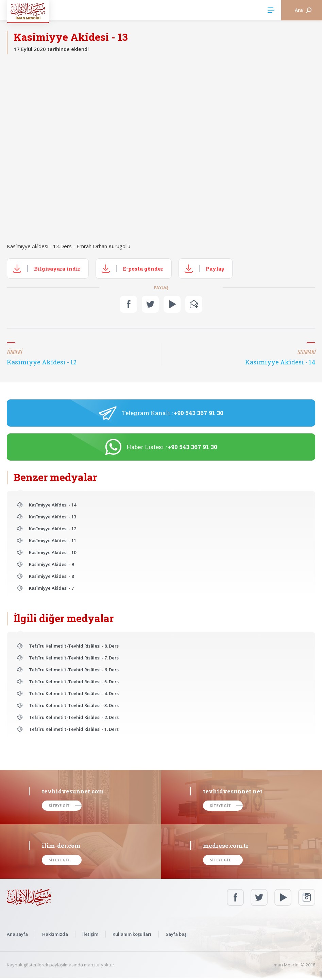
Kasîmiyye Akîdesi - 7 (51, 588)
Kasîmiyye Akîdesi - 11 (53, 540)
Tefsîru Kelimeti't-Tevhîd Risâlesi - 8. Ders (74, 646)
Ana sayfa (17, 934)
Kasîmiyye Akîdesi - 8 (51, 576)
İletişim (90, 934)
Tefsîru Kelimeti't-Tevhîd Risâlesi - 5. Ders (74, 682)
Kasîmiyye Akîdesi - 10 (53, 552)
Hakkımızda (55, 934)
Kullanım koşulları (132, 934)
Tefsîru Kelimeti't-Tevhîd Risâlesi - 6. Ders (74, 670)
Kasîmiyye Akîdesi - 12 (53, 529)
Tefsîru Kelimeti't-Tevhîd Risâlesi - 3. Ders (74, 705)
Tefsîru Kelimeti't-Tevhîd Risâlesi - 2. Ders (74, 717)
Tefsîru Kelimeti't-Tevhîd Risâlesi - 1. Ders (74, 729)
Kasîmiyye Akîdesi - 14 (53, 505)
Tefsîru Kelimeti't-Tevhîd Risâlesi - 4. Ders (74, 693)
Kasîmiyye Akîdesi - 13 (53, 517)
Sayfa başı (177, 934)
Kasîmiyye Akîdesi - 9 (51, 564)
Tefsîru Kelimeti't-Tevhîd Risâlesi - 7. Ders (74, 658)
